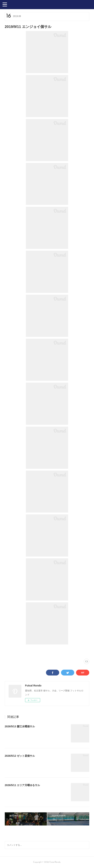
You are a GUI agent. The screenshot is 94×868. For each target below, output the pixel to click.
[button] (5, 4)
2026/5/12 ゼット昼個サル (20, 756)
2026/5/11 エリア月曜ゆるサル (22, 785)
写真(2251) (9, 652)
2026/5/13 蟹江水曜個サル (20, 726)
